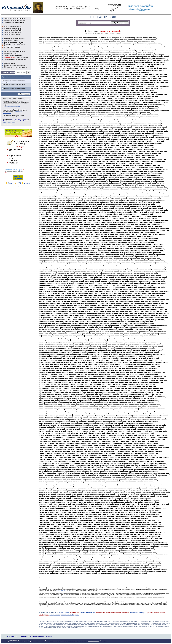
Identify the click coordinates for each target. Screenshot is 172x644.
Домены (28, 183)
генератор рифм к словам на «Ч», (113, 626)
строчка (135, 6)
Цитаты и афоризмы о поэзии (14, 42)
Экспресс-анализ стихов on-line (14, 52)
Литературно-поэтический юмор (14, 44)
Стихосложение (7, 109)
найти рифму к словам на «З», (77, 623)
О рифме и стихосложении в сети (15, 59)
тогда (130, 8)
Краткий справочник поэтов (13, 31)
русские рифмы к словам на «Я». (72, 628)
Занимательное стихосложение (14, 38)
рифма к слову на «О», (74, 625)
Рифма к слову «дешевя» (9, 123)
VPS (19, 183)
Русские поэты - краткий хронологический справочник (113, 613)
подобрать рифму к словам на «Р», (109, 625)
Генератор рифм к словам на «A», (49, 622)
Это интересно (9, 48)
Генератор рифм (8, 72)
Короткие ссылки (7, 124)
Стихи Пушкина (11, 636)
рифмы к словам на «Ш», (131, 626)
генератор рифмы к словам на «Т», (145, 625)
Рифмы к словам (9, 57)
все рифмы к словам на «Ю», (53, 628)
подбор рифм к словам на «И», (96, 623)
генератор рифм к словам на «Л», (151, 623)
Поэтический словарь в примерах (15, 21)
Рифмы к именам (64, 613)
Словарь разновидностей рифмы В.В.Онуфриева (64, 615)
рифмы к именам (22, 57)
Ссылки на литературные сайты (14, 65)
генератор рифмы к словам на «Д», (123, 622)
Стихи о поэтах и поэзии (12, 46)
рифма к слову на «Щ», (146, 626)
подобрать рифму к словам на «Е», (144, 622)
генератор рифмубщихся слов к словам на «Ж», (53, 623)
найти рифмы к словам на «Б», (69, 622)
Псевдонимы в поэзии (11, 40)
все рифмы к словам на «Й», (114, 623)
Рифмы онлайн (75, 613)
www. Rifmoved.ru (93, 641)
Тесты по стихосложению (12, 33)
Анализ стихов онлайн (88, 613)
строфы (5, 105)
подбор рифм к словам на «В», (88, 622)
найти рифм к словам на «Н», (58, 625)
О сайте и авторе (9, 63)
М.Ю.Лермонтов (7, 121)
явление (144, 5)
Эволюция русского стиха (12, 27)
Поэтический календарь (12, 54)
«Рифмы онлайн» (61, 591)
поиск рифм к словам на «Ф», (57, 626)
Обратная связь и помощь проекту (15, 67)
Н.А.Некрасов (24, 119)
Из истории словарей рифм (13, 29)
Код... (6, 173)
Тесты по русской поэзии (12, 34)
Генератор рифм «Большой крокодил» (36, 636)
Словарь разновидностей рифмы (15, 19)
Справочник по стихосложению (14, 22)
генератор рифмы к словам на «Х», (77, 626)
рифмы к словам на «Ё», (162, 622)
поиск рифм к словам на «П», (90, 625)
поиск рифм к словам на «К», (132, 623)
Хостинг (11, 183)
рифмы (150, 5)
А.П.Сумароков (15, 119)
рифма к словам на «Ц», (95, 626)
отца (152, 6)
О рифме (17, 48)
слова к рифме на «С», (127, 625)
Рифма (5, 98)
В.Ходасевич (16, 121)
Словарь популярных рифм (13, 55)
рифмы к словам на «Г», (105, 622)
